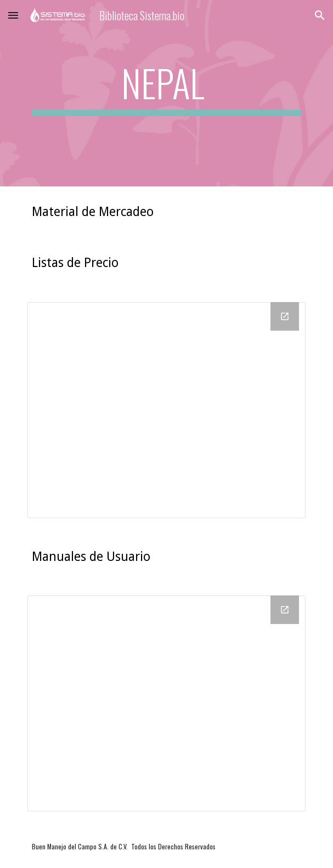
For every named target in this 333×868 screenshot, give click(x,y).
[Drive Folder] (166, 410)
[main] (166, 93)
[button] (13, 15)
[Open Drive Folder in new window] (285, 316)
